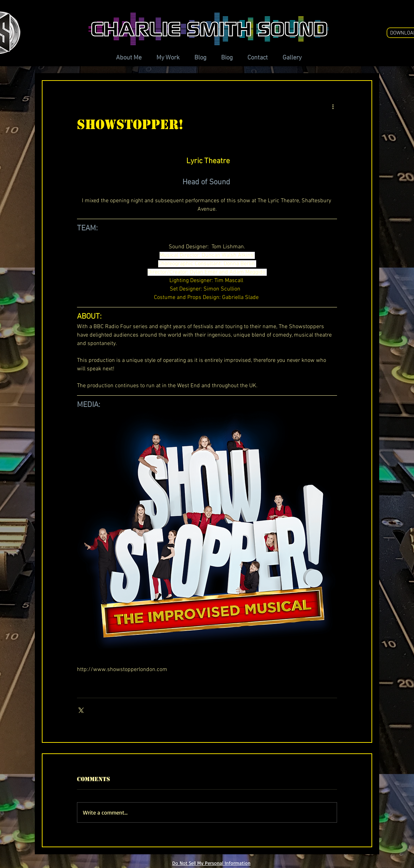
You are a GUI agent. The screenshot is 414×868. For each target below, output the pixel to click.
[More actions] (333, 106)
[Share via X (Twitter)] (80, 710)
